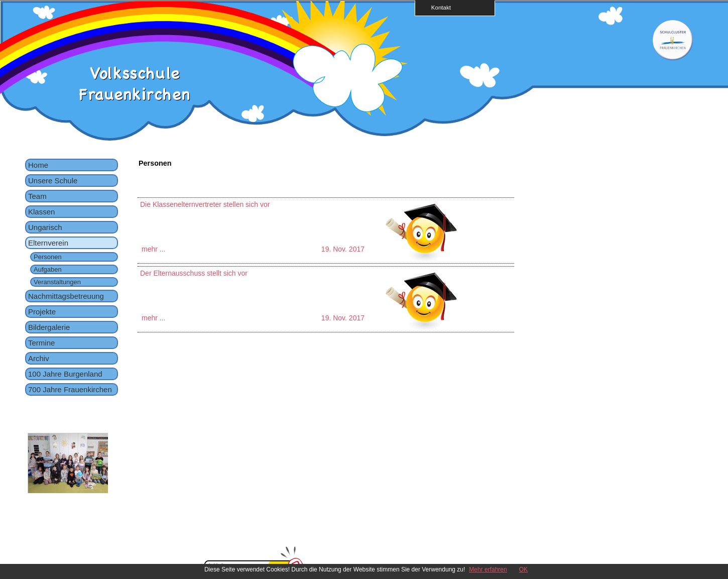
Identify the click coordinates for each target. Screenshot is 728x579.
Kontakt (438, 7)
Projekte (42, 312)
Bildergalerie (49, 327)
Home (38, 165)
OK (523, 569)
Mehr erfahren (488, 569)
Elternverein (48, 243)
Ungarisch (45, 227)
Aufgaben (48, 269)
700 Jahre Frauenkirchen (70, 389)
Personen (48, 257)
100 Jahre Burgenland (65, 374)
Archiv (39, 358)
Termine (41, 343)
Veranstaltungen (57, 282)
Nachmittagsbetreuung (66, 296)
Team (37, 196)
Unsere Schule (53, 181)
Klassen (41, 212)
